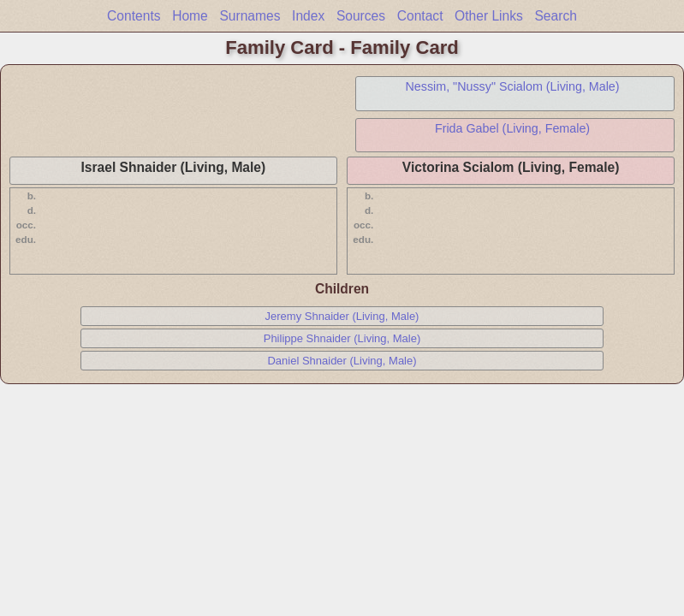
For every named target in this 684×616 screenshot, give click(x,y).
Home (190, 16)
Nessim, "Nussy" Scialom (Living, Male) (513, 86)
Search (555, 16)
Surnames (250, 16)
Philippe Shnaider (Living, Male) (342, 338)
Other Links (489, 16)
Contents (134, 16)
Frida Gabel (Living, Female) (512, 128)
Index (308, 16)
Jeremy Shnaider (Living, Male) (342, 316)
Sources (361, 16)
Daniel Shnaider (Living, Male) (342, 361)
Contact (420, 16)
